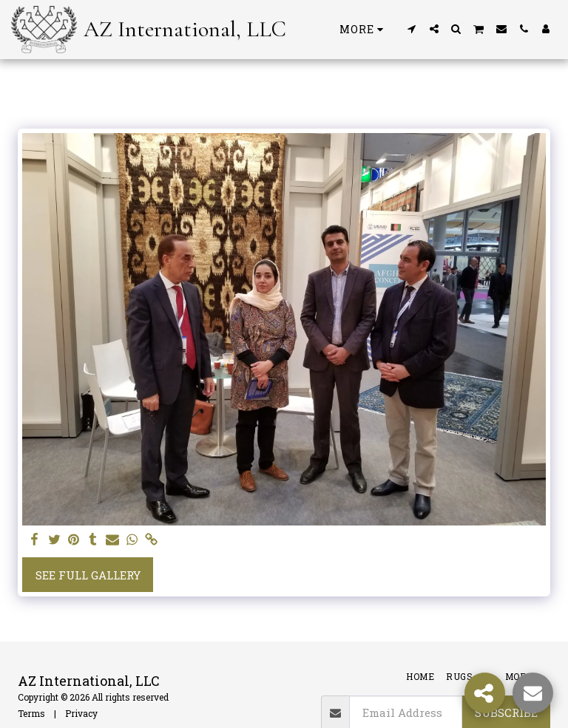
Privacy (81, 713)
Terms (31, 713)
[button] (412, 29)
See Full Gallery (88, 575)
